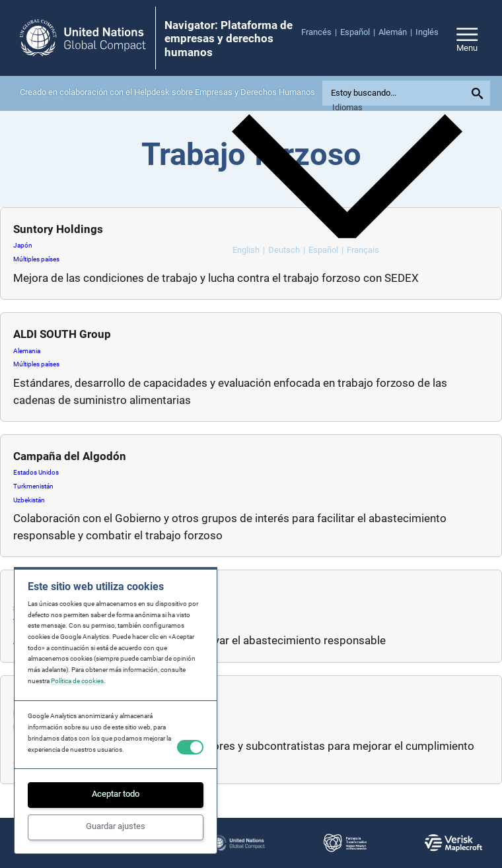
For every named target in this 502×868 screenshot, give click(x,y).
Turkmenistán (33, 486)
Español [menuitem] (323, 250)
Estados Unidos (36, 472)
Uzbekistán (29, 500)
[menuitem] (321, 33)
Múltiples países (36, 259)
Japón (23, 245)
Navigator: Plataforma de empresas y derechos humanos (229, 39)
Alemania (27, 351)
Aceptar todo (116, 794)
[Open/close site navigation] (467, 38)
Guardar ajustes (116, 826)
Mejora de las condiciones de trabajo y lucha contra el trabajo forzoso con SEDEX (217, 278)
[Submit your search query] (479, 93)
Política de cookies (77, 681)
